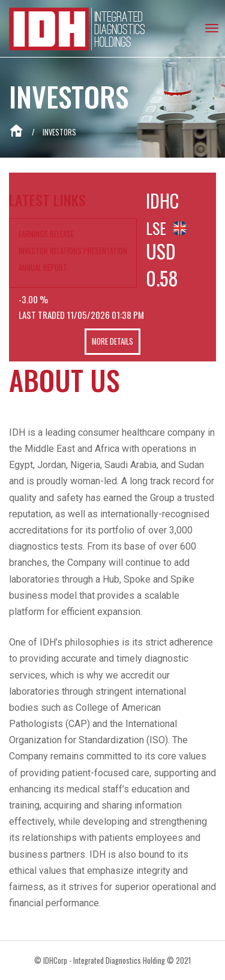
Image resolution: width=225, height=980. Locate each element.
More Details (112, 342)
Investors (59, 132)
